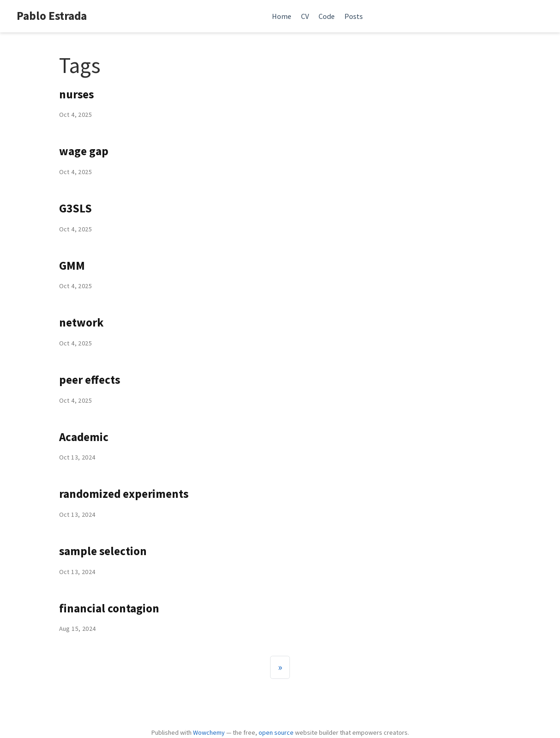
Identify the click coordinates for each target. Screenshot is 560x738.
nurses (76, 94)
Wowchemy (209, 732)
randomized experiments (124, 494)
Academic (84, 437)
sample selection (103, 551)
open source (276, 732)
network (81, 322)
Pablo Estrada (52, 16)
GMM (72, 266)
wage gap (84, 151)
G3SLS (75, 208)
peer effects (90, 380)
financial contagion (109, 608)
